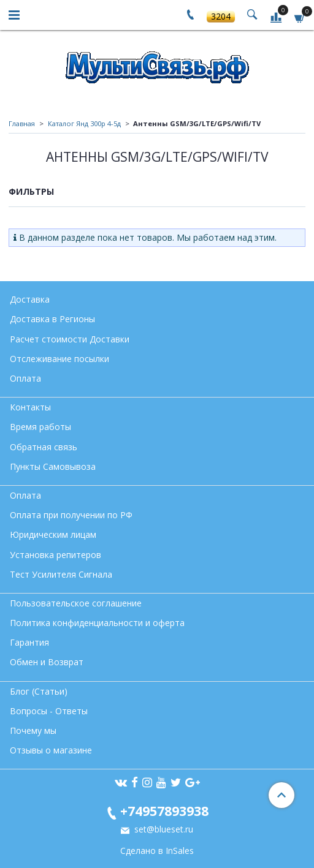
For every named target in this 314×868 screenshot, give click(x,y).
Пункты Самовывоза (53, 466)
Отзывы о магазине (51, 750)
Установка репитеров (56, 555)
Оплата (25, 378)
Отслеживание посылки (59, 359)
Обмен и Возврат (47, 662)
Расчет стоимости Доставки (70, 339)
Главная (22, 123)
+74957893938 (164, 811)
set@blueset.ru (163, 829)
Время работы (40, 427)
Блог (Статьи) (39, 691)
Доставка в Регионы (52, 319)
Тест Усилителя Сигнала (61, 574)
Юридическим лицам (53, 534)
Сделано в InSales (157, 851)
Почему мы (33, 730)
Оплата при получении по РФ (71, 515)
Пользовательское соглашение (76, 603)
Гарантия (29, 642)
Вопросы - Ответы (49, 711)
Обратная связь (44, 447)
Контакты (30, 407)
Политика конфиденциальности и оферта (97, 623)
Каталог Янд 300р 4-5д (84, 123)
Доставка (30, 299)
